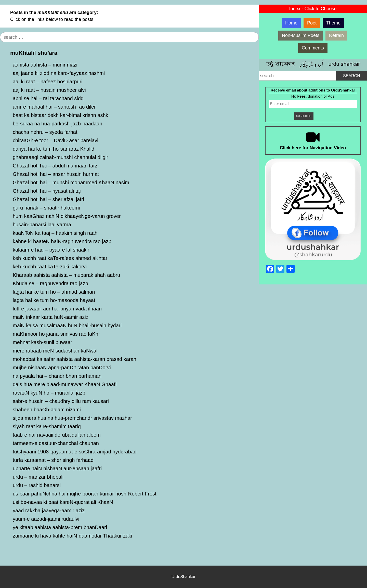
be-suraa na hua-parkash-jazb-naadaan (57, 124)
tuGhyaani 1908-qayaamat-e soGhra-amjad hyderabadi (75, 452)
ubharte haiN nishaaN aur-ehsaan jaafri (57, 468)
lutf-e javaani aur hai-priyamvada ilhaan (57, 309)
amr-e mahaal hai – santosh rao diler (54, 107)
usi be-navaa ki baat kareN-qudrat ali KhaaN (63, 502)
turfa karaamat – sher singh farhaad (53, 460)
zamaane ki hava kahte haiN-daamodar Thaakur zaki (73, 536)
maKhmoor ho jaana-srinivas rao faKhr (56, 334)
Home (291, 23)
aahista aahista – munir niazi (45, 65)
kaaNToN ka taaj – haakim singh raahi (56, 233)
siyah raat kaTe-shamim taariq (47, 426)
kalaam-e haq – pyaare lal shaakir (51, 250)
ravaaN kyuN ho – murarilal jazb (49, 393)
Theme (333, 23)
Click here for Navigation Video (313, 148)
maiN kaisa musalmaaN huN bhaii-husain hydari (67, 325)
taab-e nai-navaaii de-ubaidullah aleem (57, 435)
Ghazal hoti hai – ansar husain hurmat (56, 174)
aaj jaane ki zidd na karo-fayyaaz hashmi (59, 73)
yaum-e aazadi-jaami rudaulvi (46, 519)
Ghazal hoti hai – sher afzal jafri (48, 199)
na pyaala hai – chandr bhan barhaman (57, 376)
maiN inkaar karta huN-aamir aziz (51, 317)
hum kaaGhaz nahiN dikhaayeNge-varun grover (67, 216)
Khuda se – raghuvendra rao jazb (50, 283)
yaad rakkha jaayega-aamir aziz (49, 511)
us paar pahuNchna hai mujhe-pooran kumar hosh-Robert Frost (85, 494)
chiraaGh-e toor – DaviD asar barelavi (56, 140)
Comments (313, 48)
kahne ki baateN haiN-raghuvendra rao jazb (62, 241)
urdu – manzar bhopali (38, 477)
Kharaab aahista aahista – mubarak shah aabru (66, 275)
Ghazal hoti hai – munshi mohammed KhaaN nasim (71, 182)
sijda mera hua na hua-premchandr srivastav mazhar (72, 418)
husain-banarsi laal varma (42, 225)
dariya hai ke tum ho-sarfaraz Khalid (54, 149)
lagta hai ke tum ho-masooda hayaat (54, 300)
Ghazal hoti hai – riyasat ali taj (47, 191)
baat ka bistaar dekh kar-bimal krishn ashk (61, 115)
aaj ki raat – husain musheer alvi (49, 90)
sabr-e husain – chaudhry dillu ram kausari (61, 401)
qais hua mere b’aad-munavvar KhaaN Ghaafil (65, 384)
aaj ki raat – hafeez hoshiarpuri (48, 82)
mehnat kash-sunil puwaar (42, 342)
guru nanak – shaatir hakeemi (46, 208)
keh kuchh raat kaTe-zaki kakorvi (50, 267)
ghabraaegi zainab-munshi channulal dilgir (61, 157)
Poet (312, 23)
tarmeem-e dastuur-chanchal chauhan (56, 443)
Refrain (336, 35)
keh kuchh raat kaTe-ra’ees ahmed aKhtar (60, 258)
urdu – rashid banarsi (37, 485)
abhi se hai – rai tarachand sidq (48, 98)
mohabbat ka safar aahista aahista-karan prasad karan (75, 359)
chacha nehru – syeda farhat (45, 132)
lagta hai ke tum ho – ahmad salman (54, 292)
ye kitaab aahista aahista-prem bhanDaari (60, 527)
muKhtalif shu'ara (34, 53)
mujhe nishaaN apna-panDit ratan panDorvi (62, 368)
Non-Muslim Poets (301, 35)
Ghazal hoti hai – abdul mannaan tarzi (56, 166)
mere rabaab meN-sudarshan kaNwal (55, 351)
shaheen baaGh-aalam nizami (47, 410)
